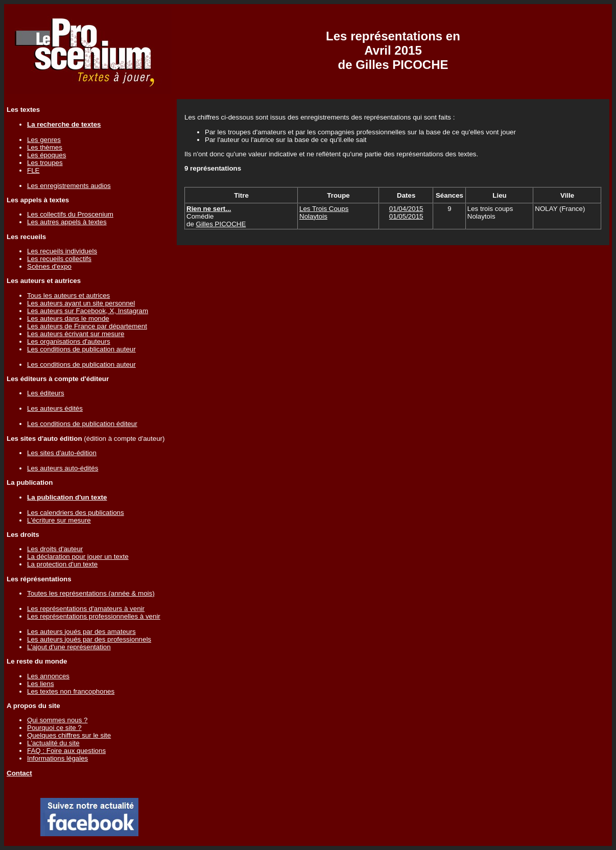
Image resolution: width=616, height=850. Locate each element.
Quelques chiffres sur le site (69, 735)
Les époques (46, 155)
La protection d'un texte (62, 564)
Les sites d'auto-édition (62, 453)
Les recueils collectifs (59, 259)
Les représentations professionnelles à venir (94, 616)
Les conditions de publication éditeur (82, 424)
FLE (33, 170)
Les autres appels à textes (67, 222)
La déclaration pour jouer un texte (78, 557)
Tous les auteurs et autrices (68, 296)
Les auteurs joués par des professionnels (89, 639)
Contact (19, 773)
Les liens (41, 684)
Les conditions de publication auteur (81, 349)
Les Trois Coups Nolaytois (324, 212)
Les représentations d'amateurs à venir (86, 609)
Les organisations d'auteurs (69, 341)
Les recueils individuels (62, 251)
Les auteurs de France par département (87, 326)
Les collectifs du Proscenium (70, 214)
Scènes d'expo (49, 266)
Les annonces (48, 676)
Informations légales (57, 758)
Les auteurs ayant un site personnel (81, 303)
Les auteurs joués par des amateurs (81, 632)
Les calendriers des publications (76, 513)
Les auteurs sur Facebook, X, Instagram (88, 311)
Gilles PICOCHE (221, 224)
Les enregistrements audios (69, 186)
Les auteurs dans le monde (68, 318)
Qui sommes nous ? (57, 720)
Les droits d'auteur (55, 549)
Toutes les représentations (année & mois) (91, 593)
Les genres (44, 140)
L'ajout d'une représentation (69, 647)
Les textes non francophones (71, 691)
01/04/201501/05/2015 (406, 212)
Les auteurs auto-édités (63, 468)
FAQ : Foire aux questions (66, 751)
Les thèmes (45, 147)
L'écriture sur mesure (59, 520)
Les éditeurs (46, 393)
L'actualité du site (53, 743)
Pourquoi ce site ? (54, 728)
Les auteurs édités (55, 408)
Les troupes (45, 163)
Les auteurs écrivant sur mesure (76, 334)
